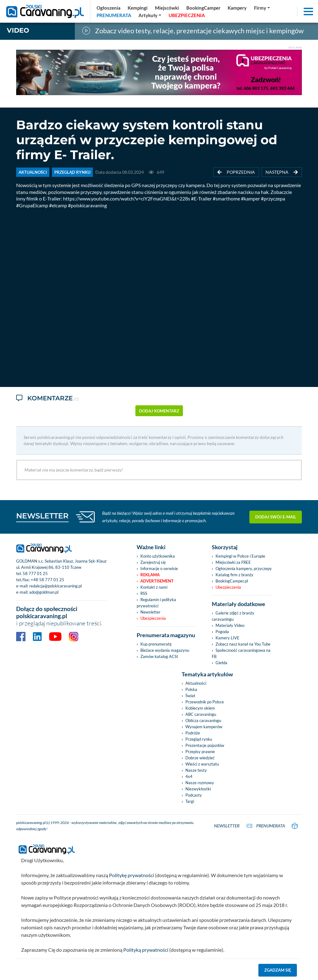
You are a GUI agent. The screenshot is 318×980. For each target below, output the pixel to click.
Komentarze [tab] (48, 399)
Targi (190, 801)
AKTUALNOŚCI (33, 172)
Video (18, 30)
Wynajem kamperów (204, 727)
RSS (144, 593)
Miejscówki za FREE (233, 562)
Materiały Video (230, 625)
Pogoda (222, 632)
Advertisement (157, 581)
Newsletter (150, 612)
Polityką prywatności (146, 950)
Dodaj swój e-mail (276, 517)
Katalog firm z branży (234, 575)
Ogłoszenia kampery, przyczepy (244, 568)
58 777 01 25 (35, 573)
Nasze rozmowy (200, 783)
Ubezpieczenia (153, 618)
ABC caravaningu (201, 714)
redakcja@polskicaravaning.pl (55, 586)
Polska (191, 689)
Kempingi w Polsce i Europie (240, 556)
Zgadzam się (278, 970)
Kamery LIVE (227, 638)
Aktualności (196, 683)
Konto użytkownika (158, 556)
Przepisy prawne (200, 752)
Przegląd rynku (199, 739)
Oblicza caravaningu (203, 720)
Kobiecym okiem (200, 708)
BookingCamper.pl (232, 581)
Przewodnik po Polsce (205, 702)
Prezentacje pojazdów (205, 745)
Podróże (193, 733)
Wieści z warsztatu (202, 764)
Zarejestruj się (153, 562)
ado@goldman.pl (44, 592)
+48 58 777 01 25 (48, 580)
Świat (190, 696)
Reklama (150, 575)
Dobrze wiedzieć (200, 758)
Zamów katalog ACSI (159, 656)
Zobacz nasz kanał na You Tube (243, 644)
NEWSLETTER (42, 516)
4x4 (189, 776)
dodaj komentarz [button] (159, 411)
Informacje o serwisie (159, 568)
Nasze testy (196, 770)
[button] (150, 15)
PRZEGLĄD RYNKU (72, 172)
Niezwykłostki (198, 789)
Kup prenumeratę (156, 644)
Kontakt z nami (154, 587)
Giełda (221, 663)
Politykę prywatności (132, 875)
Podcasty (194, 795)
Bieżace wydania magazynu (165, 650)
